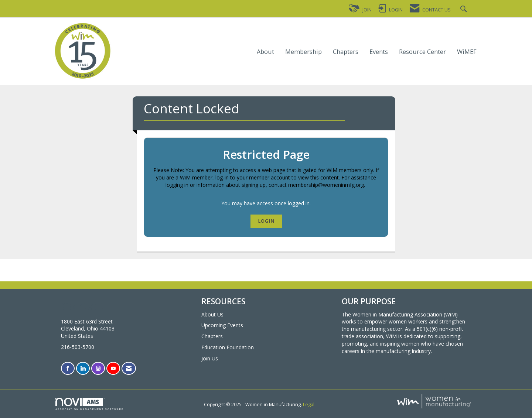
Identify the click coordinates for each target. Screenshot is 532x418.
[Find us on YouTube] (113, 368)
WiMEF (467, 52)
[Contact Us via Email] (129, 368)
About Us (212, 314)
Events (379, 52)
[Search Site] (465, 10)
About (265, 52)
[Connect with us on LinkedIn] (83, 368)
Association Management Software (90, 404)
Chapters (346, 52)
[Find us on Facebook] (68, 368)
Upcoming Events (222, 325)
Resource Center (422, 52)
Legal (309, 405)
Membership (303, 52)
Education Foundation (228, 347)
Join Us (210, 358)
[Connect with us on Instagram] (98, 368)
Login (266, 221)
